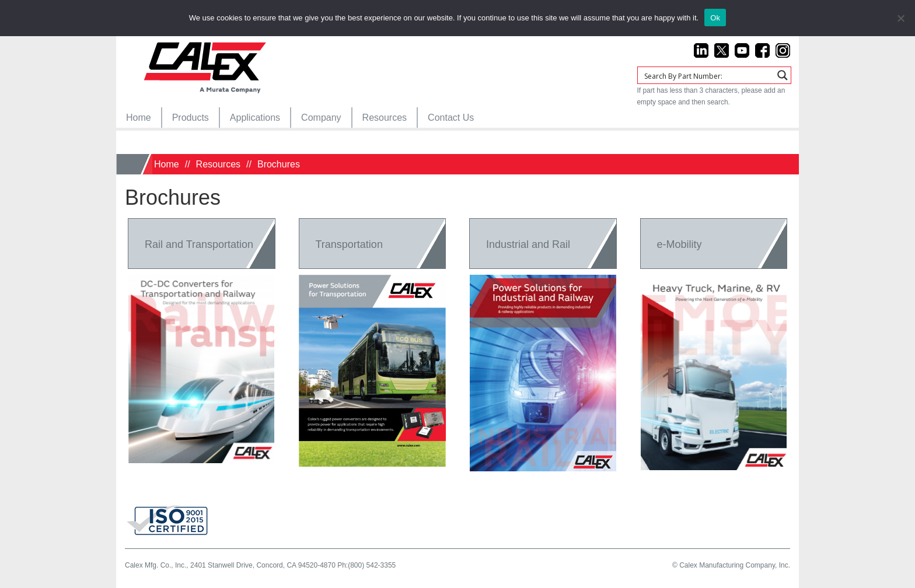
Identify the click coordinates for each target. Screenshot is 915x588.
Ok (715, 18)
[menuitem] (139, 118)
